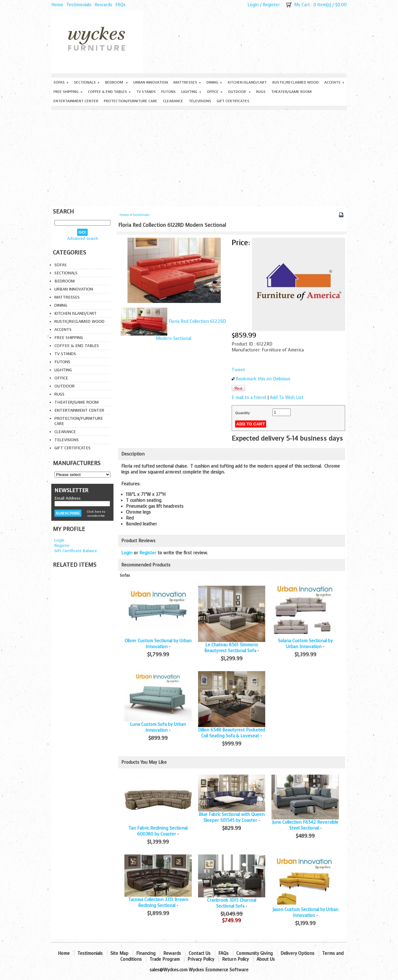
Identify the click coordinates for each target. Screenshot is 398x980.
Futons (169, 92)
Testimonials (79, 5)
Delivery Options (297, 953)
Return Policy (235, 959)
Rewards (103, 5)
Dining (214, 82)
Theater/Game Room (291, 92)
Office (215, 92)
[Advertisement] (199, 157)
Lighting (191, 92)
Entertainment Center (76, 101)
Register (271, 5)
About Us (266, 959)
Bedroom (116, 82)
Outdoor (239, 92)
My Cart (302, 5)
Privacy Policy (201, 959)
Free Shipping (68, 92)
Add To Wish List (287, 398)
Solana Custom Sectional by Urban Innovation (305, 644)
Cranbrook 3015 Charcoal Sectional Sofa (232, 903)
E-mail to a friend (249, 398)
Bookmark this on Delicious (263, 379)
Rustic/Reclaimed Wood (296, 82)
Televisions (200, 101)
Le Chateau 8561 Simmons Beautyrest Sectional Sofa (231, 648)
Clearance (173, 101)
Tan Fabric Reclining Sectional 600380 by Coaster (158, 831)
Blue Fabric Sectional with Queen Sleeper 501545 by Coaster (232, 817)
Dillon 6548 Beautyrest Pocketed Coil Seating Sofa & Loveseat (231, 733)
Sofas (61, 82)
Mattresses (187, 82)
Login (253, 5)
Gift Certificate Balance (76, 551)
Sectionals (87, 82)
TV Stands (146, 92)
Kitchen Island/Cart (247, 82)
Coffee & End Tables (109, 92)
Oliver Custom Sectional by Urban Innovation (158, 644)
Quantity (242, 413)
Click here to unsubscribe (96, 514)
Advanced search (83, 238)
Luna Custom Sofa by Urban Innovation (158, 727)
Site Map (119, 953)
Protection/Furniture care (131, 101)
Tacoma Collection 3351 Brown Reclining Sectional (158, 903)
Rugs (261, 92)
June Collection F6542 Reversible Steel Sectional (305, 825)
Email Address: (68, 498)
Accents (334, 82)
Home (57, 5)
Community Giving (255, 953)
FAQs (120, 5)
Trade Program (165, 959)
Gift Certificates (233, 101)
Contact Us (200, 953)
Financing (146, 953)
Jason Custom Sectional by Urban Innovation (305, 913)
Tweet (238, 370)
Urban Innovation (151, 82)
